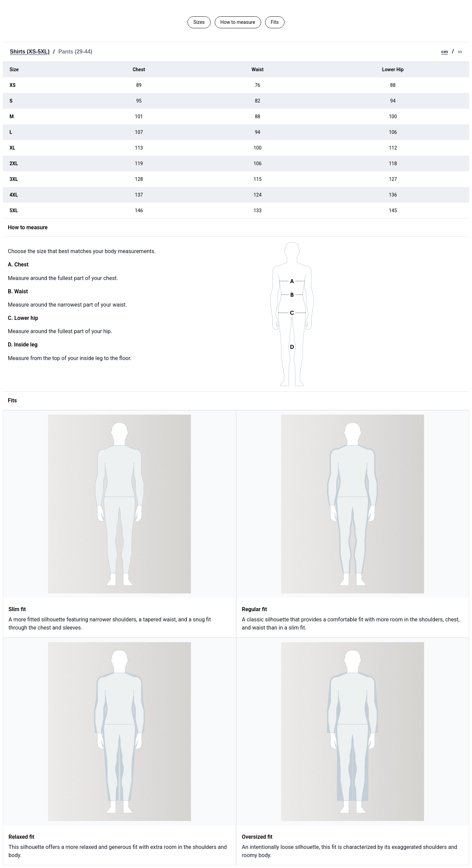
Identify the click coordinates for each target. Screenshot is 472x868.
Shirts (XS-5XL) (30, 52)
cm (445, 52)
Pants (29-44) (76, 52)
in (460, 52)
